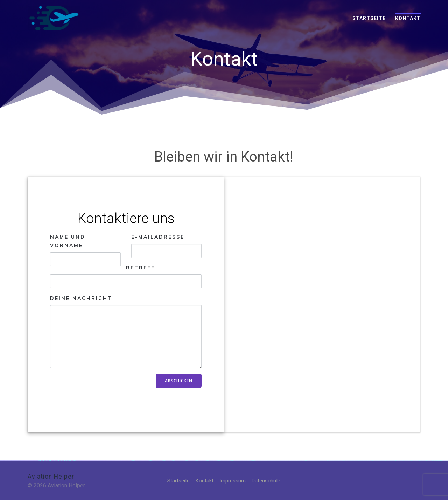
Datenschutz (268, 481)
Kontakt (408, 18)
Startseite (369, 18)
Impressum (233, 481)
